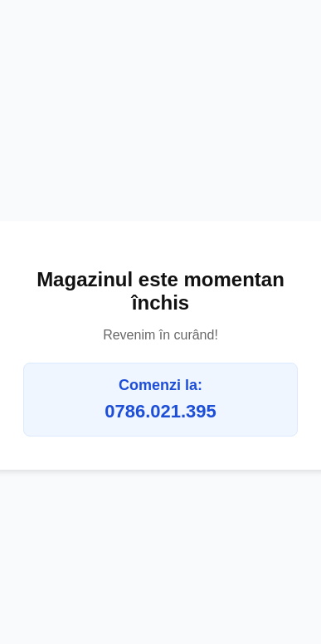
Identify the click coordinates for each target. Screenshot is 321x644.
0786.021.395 (160, 411)
